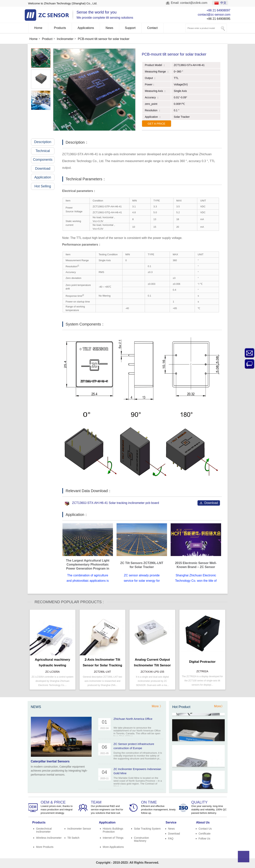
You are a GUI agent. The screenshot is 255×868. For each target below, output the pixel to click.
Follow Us (204, 839)
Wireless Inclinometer (49, 838)
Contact (152, 28)
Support (130, 28)
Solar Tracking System (147, 829)
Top (244, 857)
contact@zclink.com (194, 3)
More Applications (113, 847)
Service (171, 822)
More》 (219, 706)
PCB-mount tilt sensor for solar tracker (104, 39)
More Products (45, 847)
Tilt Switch (73, 838)
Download (45, 169)
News (110, 28)
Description (44, 142)
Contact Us (205, 829)
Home (38, 28)
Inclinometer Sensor (79, 829)
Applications (86, 28)
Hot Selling (44, 186)
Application (44, 177)
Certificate (205, 834)
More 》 (157, 706)
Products (60, 28)
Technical (45, 151)
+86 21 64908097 (218, 10)
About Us (203, 822)
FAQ (171, 839)
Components (44, 160)
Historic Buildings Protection (113, 830)
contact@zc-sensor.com (214, 15)
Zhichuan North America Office (133, 719)
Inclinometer (65, 39)
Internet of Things (113, 838)
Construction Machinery (142, 839)
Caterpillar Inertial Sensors (50, 761)
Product (47, 39)
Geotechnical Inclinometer (44, 830)
